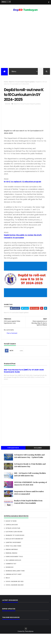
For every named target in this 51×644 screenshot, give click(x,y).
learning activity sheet (14, 585)
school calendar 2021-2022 (14, 592)
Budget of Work (11, 531)
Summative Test (11, 574)
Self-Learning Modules (13, 570)
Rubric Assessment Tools (14, 567)
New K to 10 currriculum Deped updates (22, 83)
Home (6, 83)
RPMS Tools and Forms (13, 556)
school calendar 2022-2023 (14, 595)
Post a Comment (12, 343)
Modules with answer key (14, 549)
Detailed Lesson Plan (13, 538)
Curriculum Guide (12, 535)
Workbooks (10, 577)
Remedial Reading (11, 563)
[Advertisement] (25, 41)
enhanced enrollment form (15, 581)
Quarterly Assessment (13, 553)
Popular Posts (13, 458)
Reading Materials (12, 560)
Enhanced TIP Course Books (15, 546)
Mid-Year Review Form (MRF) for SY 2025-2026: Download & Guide (24, 381)
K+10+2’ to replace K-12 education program (23, 192)
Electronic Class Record (14, 542)
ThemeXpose (29, 642)
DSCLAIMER (38, 458)
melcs (8, 588)
